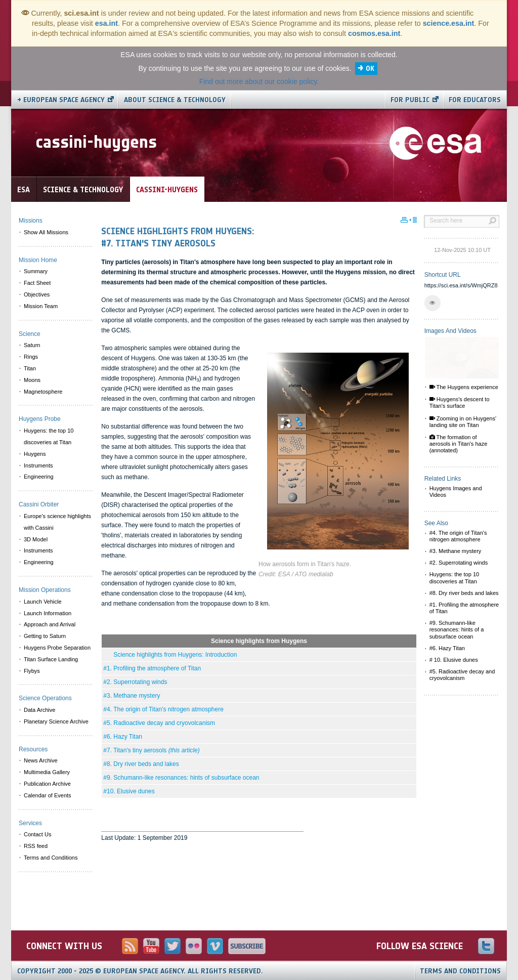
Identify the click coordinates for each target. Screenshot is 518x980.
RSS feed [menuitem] (36, 846)
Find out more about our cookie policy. (259, 81)
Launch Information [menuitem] (48, 613)
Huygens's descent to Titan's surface (460, 402)
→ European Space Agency (61, 100)
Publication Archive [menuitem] (47, 784)
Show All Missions (46, 232)
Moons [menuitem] (32, 380)
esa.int (106, 23)
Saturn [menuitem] (32, 345)
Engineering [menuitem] (39, 477)
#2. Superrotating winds (135, 682)
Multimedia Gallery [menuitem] (47, 772)
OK (370, 69)
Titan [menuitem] (30, 368)
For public (410, 100)
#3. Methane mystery (132, 696)
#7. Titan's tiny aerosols (151, 750)
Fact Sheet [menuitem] (37, 283)
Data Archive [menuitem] (39, 710)
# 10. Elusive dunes (454, 660)
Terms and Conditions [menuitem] (51, 858)
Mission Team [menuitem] (41, 306)
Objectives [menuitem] (37, 294)
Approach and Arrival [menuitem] (50, 624)
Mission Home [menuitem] (38, 260)
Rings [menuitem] (31, 357)
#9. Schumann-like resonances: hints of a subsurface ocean (457, 629)
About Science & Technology (175, 100)
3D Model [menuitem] (36, 539)
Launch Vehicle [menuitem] (43, 602)
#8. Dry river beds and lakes (141, 764)
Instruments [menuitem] (38, 465)
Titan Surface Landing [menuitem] (51, 659)
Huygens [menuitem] (35, 454)
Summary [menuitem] (36, 271)
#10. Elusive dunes (129, 791)
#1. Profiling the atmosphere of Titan (152, 668)
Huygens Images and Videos (456, 492)
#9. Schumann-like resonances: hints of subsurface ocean (181, 778)
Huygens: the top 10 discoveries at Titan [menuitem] (49, 436)
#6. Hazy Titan (123, 737)
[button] (433, 303)
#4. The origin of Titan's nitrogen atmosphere (163, 709)
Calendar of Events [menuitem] (48, 795)
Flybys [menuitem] (32, 671)
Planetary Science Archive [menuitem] (56, 721)
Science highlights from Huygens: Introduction (170, 655)
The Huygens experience (464, 387)
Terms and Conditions (460, 971)
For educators (475, 100)
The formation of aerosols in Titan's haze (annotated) (459, 444)
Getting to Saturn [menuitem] (45, 636)
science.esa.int (449, 23)
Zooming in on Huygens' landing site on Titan (463, 422)
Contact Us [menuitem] (37, 834)
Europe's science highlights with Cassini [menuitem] (57, 522)
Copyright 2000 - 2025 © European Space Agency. (140, 971)
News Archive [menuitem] (41, 760)
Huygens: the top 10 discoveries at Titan (454, 578)
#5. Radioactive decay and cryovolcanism (159, 723)
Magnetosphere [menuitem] (43, 392)
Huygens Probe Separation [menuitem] (57, 648)
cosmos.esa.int (374, 33)
